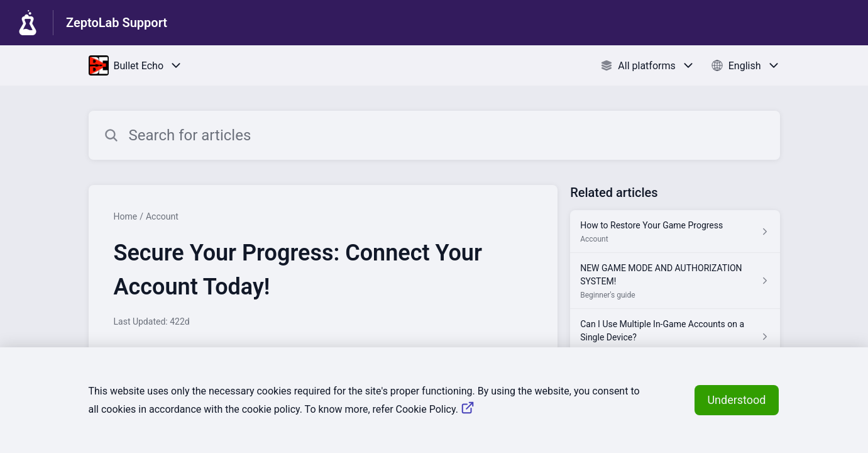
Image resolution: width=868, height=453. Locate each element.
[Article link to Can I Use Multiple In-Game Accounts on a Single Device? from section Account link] (675, 337)
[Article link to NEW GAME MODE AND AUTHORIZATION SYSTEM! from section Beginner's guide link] (675, 281)
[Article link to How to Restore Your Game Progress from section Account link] (675, 232)
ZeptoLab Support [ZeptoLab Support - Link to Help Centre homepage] (117, 23)
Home (126, 216)
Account (162, 216)
